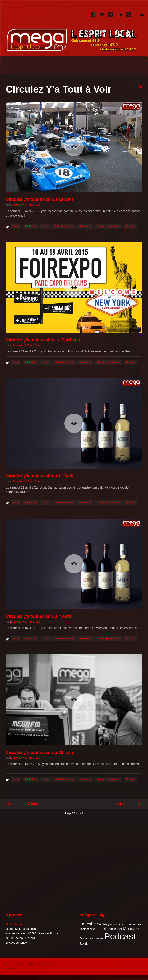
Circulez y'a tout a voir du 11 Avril (40, 476)
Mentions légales (16, 924)
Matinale (131, 929)
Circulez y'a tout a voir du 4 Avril (38, 616)
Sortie (16, 226)
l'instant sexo (87, 929)
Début (9, 804)
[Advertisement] (37, 865)
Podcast (130, 226)
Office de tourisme (64, 226)
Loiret (46, 226)
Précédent (31, 804)
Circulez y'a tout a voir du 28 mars (40, 752)
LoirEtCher (31, 226)
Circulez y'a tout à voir (109, 226)
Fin (141, 804)
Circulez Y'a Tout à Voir (26, 205)
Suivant (122, 804)
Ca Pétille (87, 924)
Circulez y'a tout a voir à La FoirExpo (43, 340)
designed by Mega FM (129, 964)
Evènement (85, 226)
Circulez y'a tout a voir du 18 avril (39, 199)
